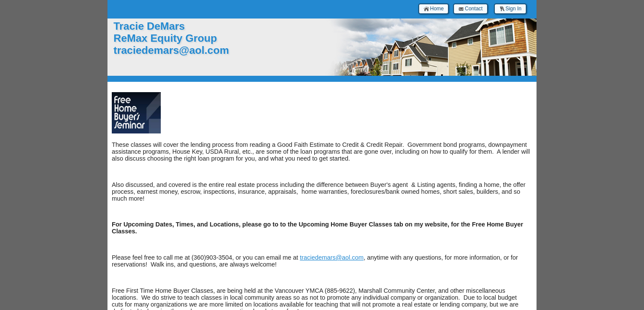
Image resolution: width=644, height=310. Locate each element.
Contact (470, 9)
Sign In (510, 9)
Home (434, 9)
